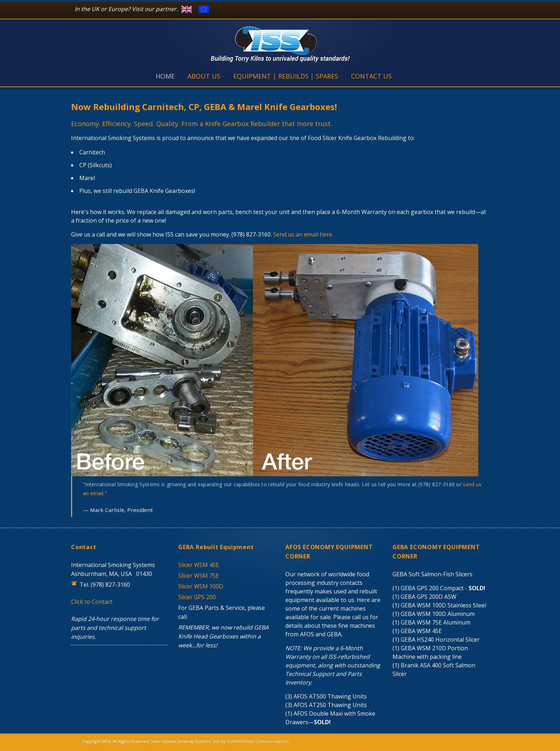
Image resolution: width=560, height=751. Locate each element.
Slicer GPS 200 (197, 597)
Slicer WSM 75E (199, 576)
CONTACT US (371, 76)
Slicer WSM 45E (199, 565)
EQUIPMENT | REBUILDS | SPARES (286, 76)
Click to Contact (92, 602)
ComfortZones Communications (258, 741)
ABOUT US (204, 76)
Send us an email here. (303, 234)
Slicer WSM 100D (201, 586)
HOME (165, 76)
